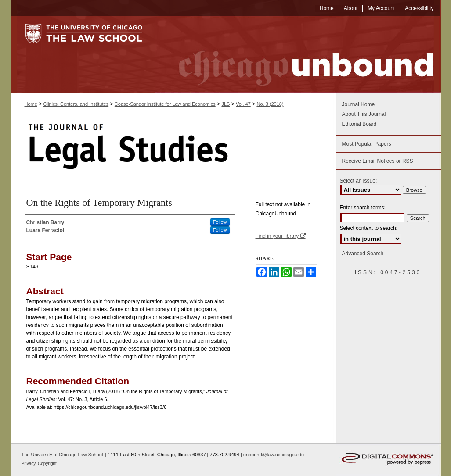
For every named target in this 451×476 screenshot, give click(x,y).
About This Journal (364, 114)
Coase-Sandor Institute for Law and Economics (165, 104)
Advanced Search (363, 254)
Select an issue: (359, 181)
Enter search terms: (363, 208)
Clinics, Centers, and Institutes (76, 104)
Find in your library (281, 236)
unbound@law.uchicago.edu (274, 455)
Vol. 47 (243, 104)
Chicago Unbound (298, 54)
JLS (225, 104)
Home (31, 104)
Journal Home (359, 104)
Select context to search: (369, 228)
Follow (220, 222)
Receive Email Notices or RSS (378, 161)
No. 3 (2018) (270, 104)
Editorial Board (359, 124)
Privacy (29, 463)
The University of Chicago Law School (62, 455)
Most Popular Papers (367, 144)
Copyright (47, 463)
